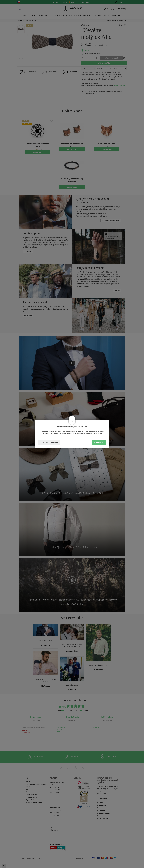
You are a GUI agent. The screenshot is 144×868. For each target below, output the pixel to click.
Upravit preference (49, 442)
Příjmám (99, 442)
